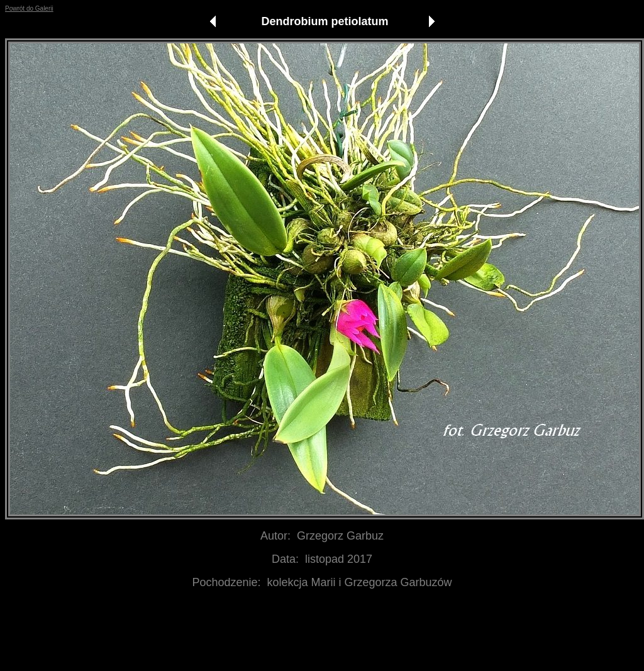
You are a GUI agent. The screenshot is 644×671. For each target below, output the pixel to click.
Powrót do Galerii (29, 8)
